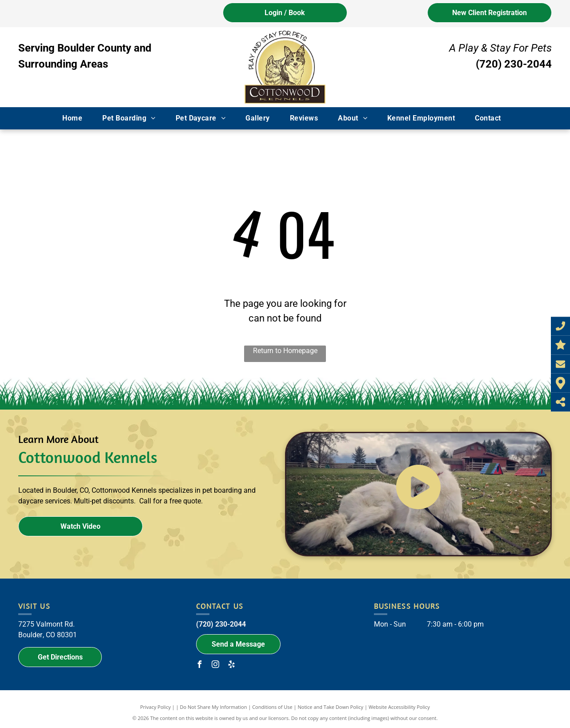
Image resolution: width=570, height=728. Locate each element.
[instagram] (216, 666)
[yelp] (232, 666)
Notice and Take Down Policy (331, 707)
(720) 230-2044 (514, 64)
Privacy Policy (155, 707)
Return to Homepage (285, 351)
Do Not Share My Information (214, 707)
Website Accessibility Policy (399, 707)
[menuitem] (76, 118)
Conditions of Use (272, 707)
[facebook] (200, 666)
